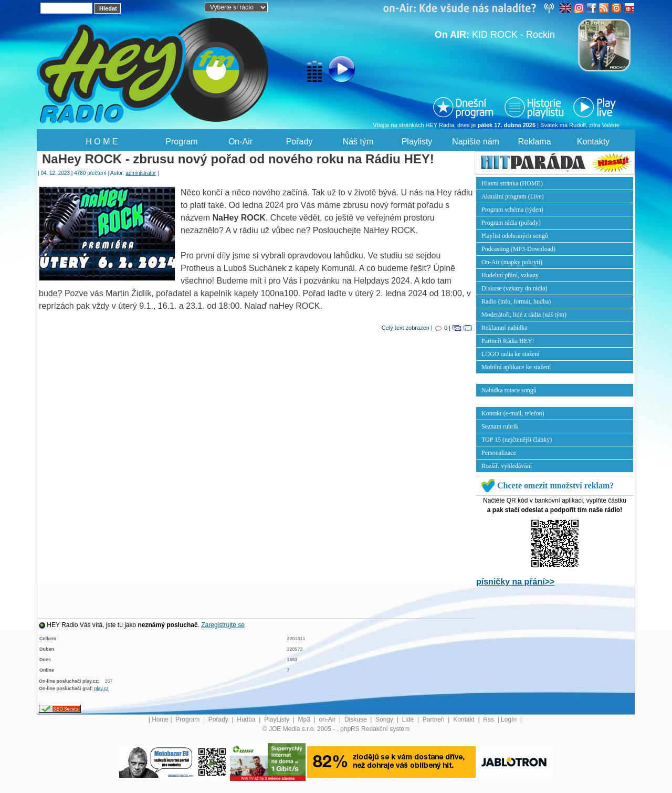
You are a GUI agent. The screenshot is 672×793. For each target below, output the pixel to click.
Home (160, 719)
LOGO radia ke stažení (511, 354)
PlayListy (277, 719)
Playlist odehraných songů (515, 236)
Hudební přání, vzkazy (510, 275)
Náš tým (358, 142)
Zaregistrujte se (223, 625)
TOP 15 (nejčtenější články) (517, 440)
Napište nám (476, 142)
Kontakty (593, 142)
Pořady (300, 142)
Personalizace (499, 453)
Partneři (434, 719)
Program (181, 142)
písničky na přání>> (515, 582)
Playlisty (417, 142)
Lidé (409, 719)
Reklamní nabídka (505, 328)
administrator (141, 173)
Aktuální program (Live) (513, 196)
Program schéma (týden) (512, 210)
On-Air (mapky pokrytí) (512, 262)
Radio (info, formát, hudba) (516, 301)
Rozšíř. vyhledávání (507, 466)
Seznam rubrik (500, 426)
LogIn (510, 719)
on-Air (328, 719)
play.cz (102, 688)
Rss (489, 719)
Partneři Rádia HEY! (508, 341)
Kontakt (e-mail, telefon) (513, 413)
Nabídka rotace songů (509, 390)
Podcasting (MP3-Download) (518, 249)
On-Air (240, 142)
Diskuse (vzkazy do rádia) (514, 288)
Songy (385, 719)
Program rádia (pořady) (511, 223)
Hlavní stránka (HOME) (512, 183)
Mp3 (305, 719)
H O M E (102, 142)
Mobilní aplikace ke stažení (516, 367)
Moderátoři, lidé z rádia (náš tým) (524, 315)
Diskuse (356, 719)
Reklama (534, 142)
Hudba (247, 719)
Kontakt (465, 719)
